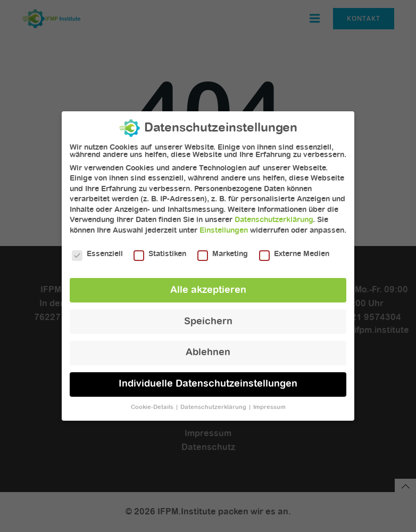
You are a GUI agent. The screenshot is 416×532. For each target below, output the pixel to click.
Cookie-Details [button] (153, 403)
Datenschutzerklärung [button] (214, 403)
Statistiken (160, 249)
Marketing (223, 249)
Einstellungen (224, 225)
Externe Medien (294, 249)
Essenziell (97, 249)
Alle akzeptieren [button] (208, 285)
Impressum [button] (269, 403)
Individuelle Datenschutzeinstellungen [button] (208, 379)
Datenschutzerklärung (274, 215)
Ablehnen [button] (208, 348)
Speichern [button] (208, 316)
